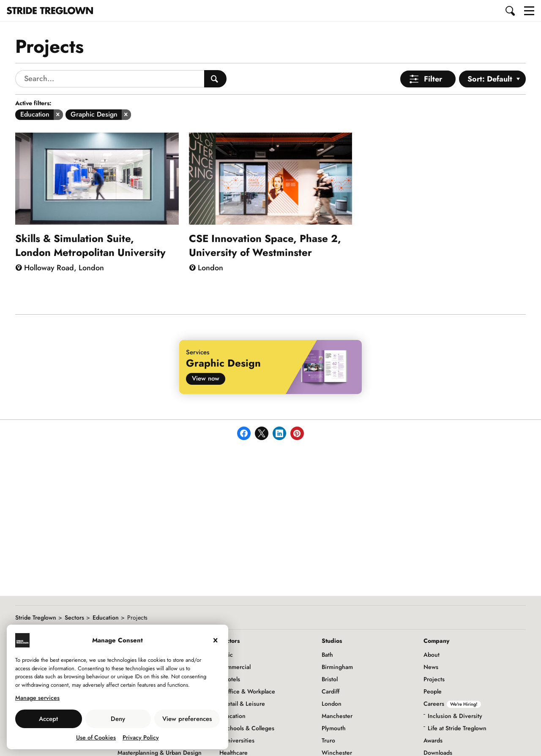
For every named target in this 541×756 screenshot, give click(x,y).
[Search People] (215, 79)
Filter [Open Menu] (433, 79)
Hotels (232, 679)
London (332, 704)
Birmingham (337, 667)
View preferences (187, 719)
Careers (452, 704)
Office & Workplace (249, 691)
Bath (327, 655)
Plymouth (334, 728)
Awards (433, 740)
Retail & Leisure (244, 704)
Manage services (37, 698)
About (432, 655)
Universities (239, 740)
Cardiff (331, 691)
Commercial (235, 667)
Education (106, 617)
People (433, 691)
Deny (118, 719)
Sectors (74, 617)
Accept (48, 719)
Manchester (337, 716)
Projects (434, 679)
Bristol (330, 679)
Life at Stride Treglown (457, 728)
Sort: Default (490, 79)
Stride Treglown (36, 617)
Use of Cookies (96, 737)
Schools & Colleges (249, 728)
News (431, 667)
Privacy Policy (141, 737)
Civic (226, 655)
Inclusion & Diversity (455, 716)
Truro (328, 740)
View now (206, 378)
